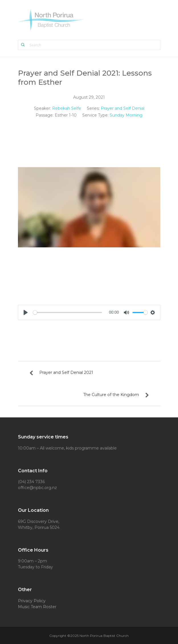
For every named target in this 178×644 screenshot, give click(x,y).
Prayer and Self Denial (123, 108)
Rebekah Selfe (67, 108)
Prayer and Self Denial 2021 (66, 372)
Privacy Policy (32, 601)
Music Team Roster (37, 607)
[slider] (68, 312)
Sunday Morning (126, 115)
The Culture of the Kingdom (111, 395)
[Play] (26, 312)
